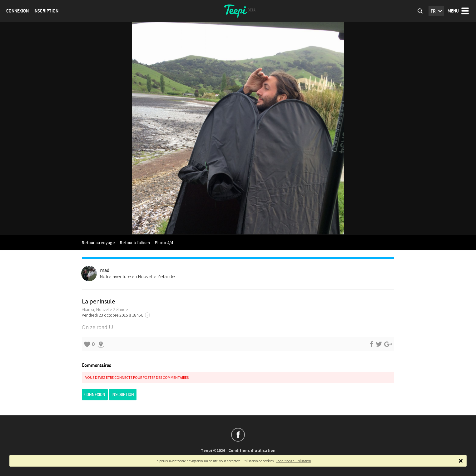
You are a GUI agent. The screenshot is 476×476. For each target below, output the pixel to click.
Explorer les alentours (101, 344)
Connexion (17, 11)
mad (105, 270)
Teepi (238, 11)
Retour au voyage (98, 243)
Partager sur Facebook (371, 344)
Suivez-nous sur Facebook (238, 435)
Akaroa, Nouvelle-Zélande (105, 309)
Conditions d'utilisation (252, 451)
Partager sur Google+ (388, 344)
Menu (453, 11)
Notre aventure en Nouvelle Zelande (137, 276)
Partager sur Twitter (379, 344)
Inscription (46, 11)
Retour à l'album (135, 243)
